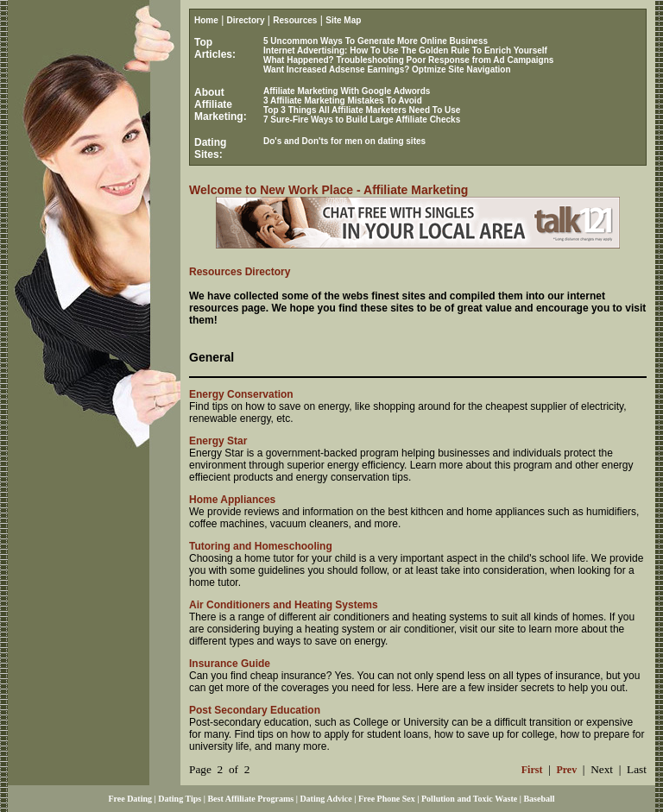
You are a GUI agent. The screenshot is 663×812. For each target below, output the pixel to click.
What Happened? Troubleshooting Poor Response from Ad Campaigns (408, 60)
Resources (295, 20)
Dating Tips (180, 799)
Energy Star (218, 441)
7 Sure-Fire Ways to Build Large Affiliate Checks (362, 120)
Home (206, 20)
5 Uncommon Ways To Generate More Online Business (376, 41)
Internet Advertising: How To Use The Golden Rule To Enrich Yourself (405, 50)
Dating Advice (325, 799)
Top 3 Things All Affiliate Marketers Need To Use (362, 110)
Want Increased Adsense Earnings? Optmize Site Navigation (387, 69)
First (532, 770)
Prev (566, 770)
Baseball (539, 799)
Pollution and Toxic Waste (469, 799)
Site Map (343, 20)
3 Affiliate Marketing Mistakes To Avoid (343, 101)
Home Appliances (232, 500)
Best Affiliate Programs (250, 799)
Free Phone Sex (387, 799)
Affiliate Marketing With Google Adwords (347, 91)
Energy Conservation (241, 394)
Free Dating (130, 799)
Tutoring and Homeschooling (261, 546)
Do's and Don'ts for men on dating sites (344, 141)
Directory (246, 20)
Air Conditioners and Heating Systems (284, 605)
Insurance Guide (230, 664)
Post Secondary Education (255, 710)
